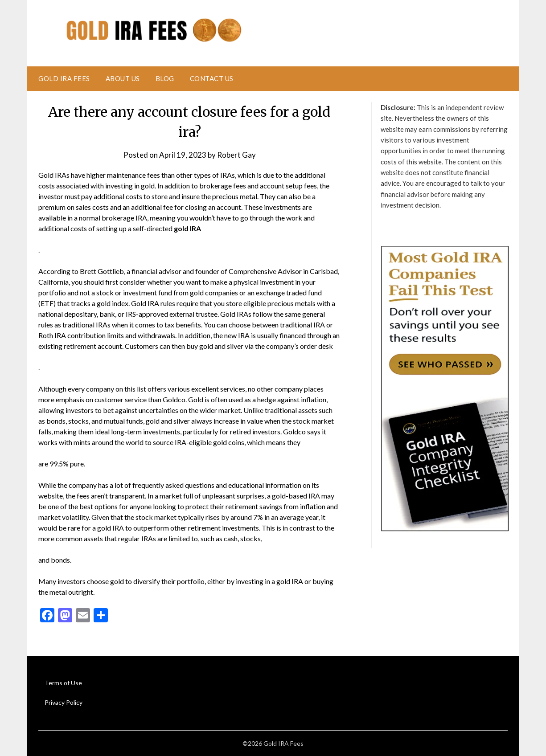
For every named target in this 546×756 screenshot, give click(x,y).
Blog (165, 78)
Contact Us (212, 78)
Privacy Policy (64, 702)
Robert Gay (236, 155)
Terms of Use (63, 683)
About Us (123, 78)
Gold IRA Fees (64, 78)
